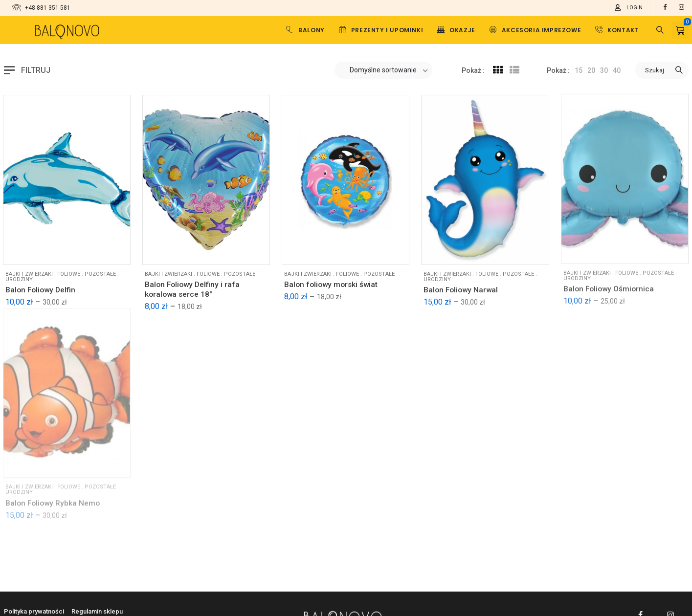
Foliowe (487, 267)
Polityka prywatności (34, 611)
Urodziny (437, 273)
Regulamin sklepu (97, 611)
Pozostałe (518, 267)
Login (635, 8)
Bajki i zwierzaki (447, 267)
